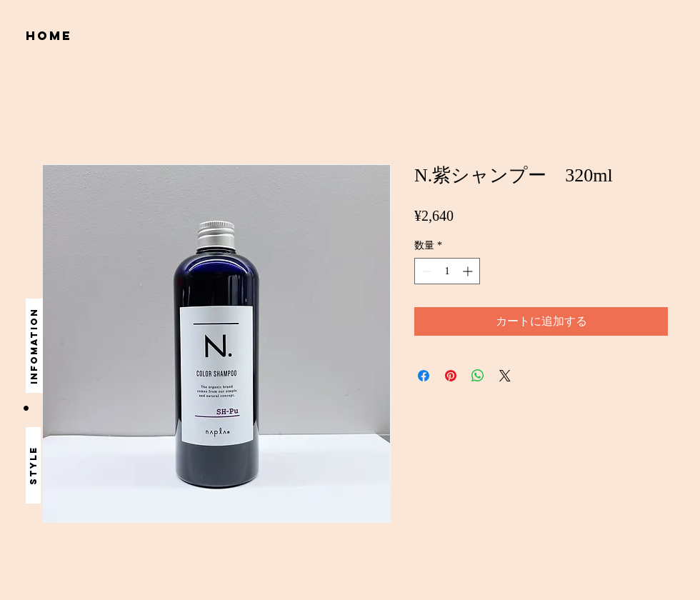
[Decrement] (425, 271)
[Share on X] (505, 376)
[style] (33, 465)
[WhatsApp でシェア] (478, 376)
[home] (51, 36)
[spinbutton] (447, 271)
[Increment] (469, 271)
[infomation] (34, 346)
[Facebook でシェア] (424, 376)
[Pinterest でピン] (451, 376)
